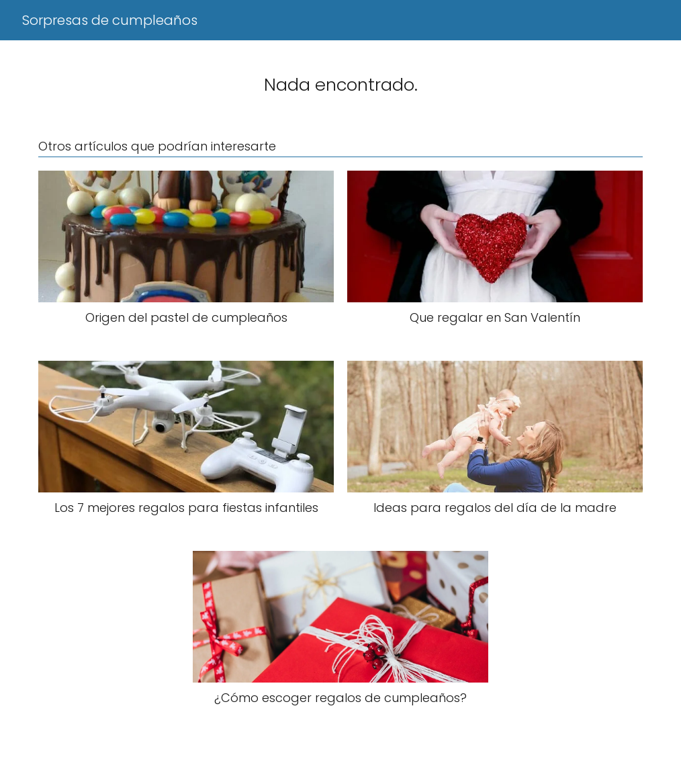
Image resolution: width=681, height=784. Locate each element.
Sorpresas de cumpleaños (110, 20)
